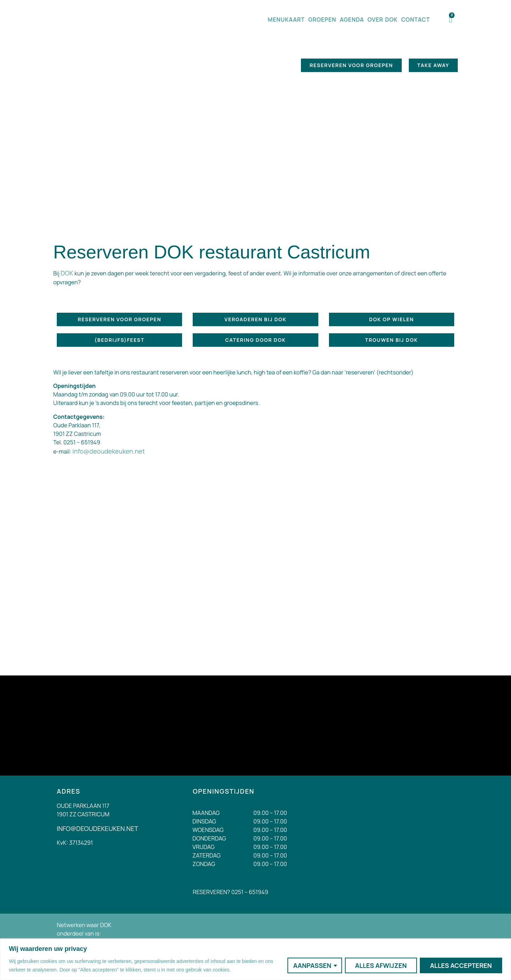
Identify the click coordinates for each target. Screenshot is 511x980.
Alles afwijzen (381, 965)
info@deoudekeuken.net (109, 451)
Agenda (352, 20)
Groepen (322, 20)
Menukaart (286, 20)
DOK (67, 273)
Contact (415, 20)
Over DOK (383, 20)
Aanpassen (312, 965)
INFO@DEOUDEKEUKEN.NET (97, 828)
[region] (255, 959)
